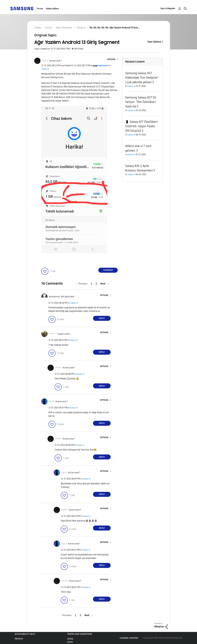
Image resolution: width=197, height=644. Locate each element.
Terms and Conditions (80, 634)
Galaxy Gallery (52, 9)
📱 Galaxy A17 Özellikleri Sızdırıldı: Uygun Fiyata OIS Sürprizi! (141, 126)
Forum (40, 9)
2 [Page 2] (96, 284)
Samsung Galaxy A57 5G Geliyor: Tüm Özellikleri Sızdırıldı (141, 102)
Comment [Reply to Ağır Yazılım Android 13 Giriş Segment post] (108, 270)
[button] (113, 60)
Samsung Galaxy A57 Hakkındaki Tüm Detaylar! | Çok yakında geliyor (142, 78)
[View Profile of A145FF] (45, 61)
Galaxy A (45, 69)
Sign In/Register (168, 8)
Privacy (19, 639)
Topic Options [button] (154, 42)
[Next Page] (105, 284)
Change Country (129, 638)
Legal (70, 639)
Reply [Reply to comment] (102, 318)
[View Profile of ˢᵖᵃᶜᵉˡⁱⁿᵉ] (53, 334)
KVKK (70, 642)
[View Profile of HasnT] (52, 402)
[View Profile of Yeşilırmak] (102, 66)
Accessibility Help (25, 634)
